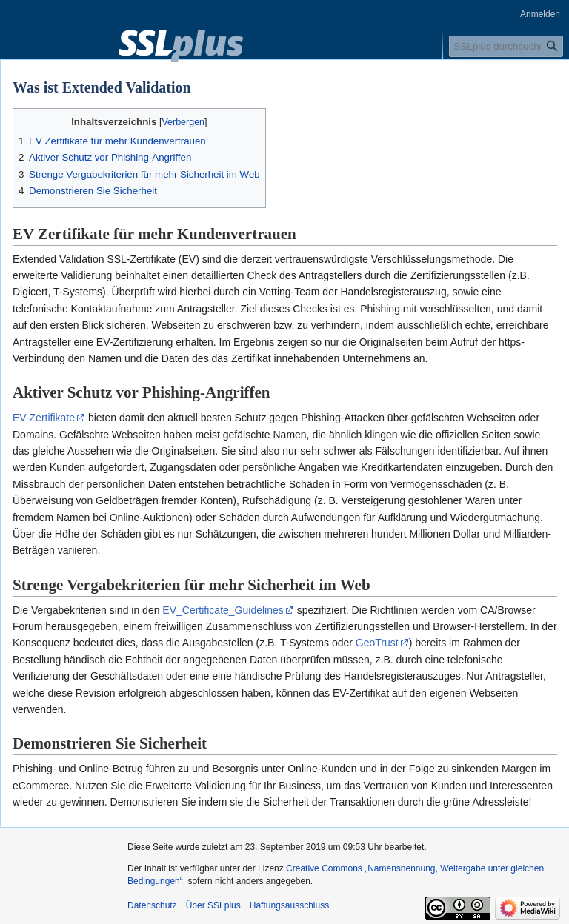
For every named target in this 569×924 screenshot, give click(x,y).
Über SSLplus (213, 905)
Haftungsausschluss (289, 905)
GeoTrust (377, 643)
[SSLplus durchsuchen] (506, 46)
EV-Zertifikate (44, 418)
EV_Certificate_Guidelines (223, 610)
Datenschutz (152, 905)
